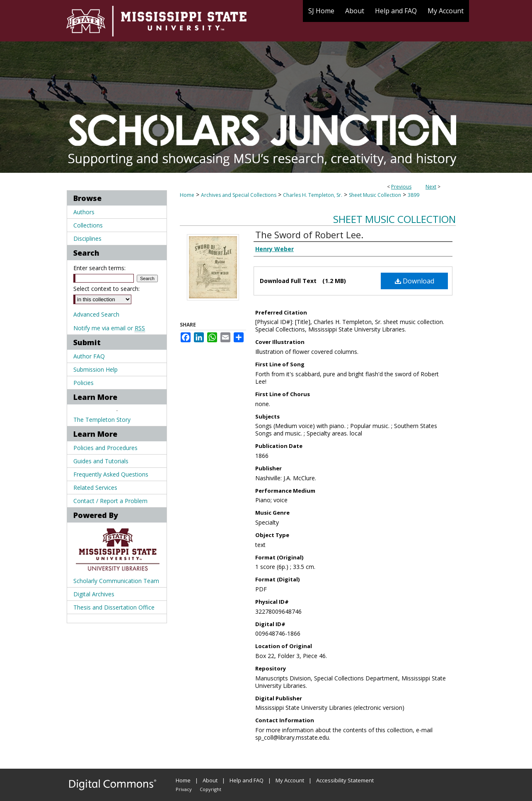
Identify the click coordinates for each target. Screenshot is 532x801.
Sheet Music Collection (375, 195)
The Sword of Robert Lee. (309, 235)
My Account (290, 780)
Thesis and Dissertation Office (114, 607)
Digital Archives (94, 594)
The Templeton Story (102, 420)
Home (187, 195)
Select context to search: (106, 289)
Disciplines (87, 238)
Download (415, 281)
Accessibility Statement (345, 780)
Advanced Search (96, 314)
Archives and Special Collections (239, 195)
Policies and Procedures (105, 448)
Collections (88, 225)
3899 (414, 195)
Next (431, 187)
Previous (401, 187)
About (210, 780)
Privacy (184, 789)
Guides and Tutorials (101, 461)
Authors (84, 212)
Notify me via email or (109, 328)
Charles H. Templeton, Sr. (313, 195)
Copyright (210, 789)
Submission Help (96, 369)
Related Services (95, 488)
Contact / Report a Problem (110, 501)
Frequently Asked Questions (111, 474)
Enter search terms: (99, 268)
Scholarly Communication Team (116, 581)
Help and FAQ (247, 780)
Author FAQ (89, 356)
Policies (83, 383)
